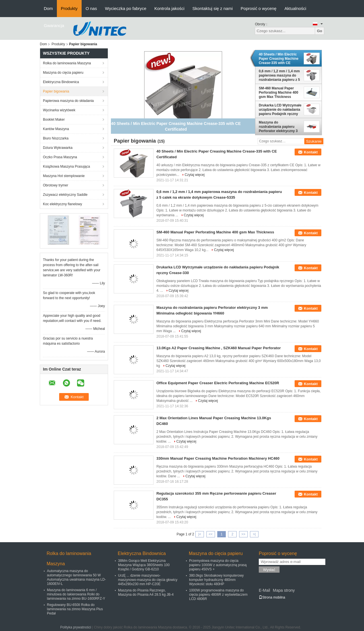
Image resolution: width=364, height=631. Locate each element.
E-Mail (264, 590)
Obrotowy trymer (56, 185)
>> (243, 534)
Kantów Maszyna (56, 129)
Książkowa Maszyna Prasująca (66, 167)
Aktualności (295, 8)
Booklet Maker (54, 120)
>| (254, 534)
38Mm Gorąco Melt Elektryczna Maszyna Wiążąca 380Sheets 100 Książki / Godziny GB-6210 (144, 565)
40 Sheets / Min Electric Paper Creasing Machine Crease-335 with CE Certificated (279, 59)
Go (319, 31)
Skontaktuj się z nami (213, 8)
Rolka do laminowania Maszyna (67, 63)
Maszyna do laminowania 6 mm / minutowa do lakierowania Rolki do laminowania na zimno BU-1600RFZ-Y (76, 594)
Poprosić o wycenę (258, 8)
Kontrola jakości (169, 8)
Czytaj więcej (195, 175)
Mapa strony (284, 590)
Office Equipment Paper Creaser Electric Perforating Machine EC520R (218, 383)
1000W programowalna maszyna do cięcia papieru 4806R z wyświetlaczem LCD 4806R (218, 595)
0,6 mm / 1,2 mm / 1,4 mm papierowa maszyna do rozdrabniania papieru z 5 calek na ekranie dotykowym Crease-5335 (279, 75)
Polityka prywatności (76, 627)
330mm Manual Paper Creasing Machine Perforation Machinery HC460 (218, 458)
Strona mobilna (272, 597)
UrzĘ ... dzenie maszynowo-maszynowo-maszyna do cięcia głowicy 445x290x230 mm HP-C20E (148, 580)
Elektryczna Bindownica (61, 82)
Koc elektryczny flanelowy (62, 204)
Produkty (69, 8)
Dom (48, 8)
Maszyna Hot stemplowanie (64, 176)
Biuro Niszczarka (56, 138)
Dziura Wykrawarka (58, 148)
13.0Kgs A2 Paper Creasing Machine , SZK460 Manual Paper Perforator (219, 348)
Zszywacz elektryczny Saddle (65, 195)
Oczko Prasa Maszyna (60, 157)
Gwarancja (54, 25)
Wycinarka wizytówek (59, 110)
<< (211, 534)
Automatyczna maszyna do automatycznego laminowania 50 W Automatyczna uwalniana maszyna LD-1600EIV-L (76, 577)
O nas (91, 8)
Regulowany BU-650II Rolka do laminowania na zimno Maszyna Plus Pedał (75, 609)
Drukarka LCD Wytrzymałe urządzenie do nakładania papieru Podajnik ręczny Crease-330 (280, 110)
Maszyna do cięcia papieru (63, 73)
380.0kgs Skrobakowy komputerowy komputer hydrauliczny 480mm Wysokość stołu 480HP (216, 580)
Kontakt (311, 152)
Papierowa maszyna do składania (68, 101)
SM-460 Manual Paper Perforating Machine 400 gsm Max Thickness (279, 93)
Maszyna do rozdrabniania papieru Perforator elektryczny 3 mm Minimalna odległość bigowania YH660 (279, 127)
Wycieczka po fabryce (126, 8)
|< (200, 534)
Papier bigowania (56, 91)
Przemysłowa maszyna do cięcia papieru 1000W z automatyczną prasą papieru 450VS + (218, 565)
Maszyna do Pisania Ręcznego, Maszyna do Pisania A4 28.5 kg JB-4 (146, 592)
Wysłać (269, 570)
